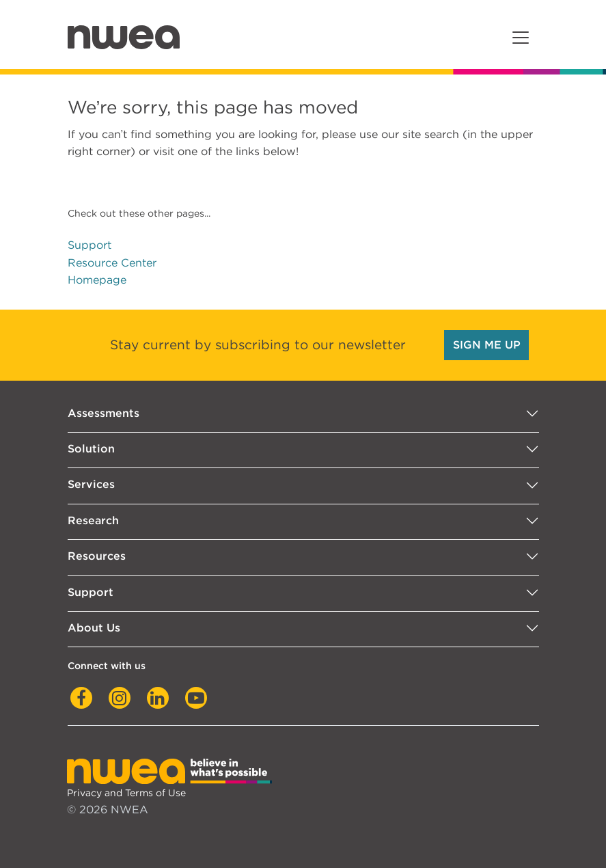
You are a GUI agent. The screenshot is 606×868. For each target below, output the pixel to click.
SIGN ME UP (487, 345)
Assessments (104, 413)
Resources (97, 556)
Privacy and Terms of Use (126, 792)
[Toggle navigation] (521, 38)
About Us (94, 628)
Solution (91, 449)
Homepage (97, 280)
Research (93, 520)
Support (89, 245)
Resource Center (112, 263)
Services (91, 484)
